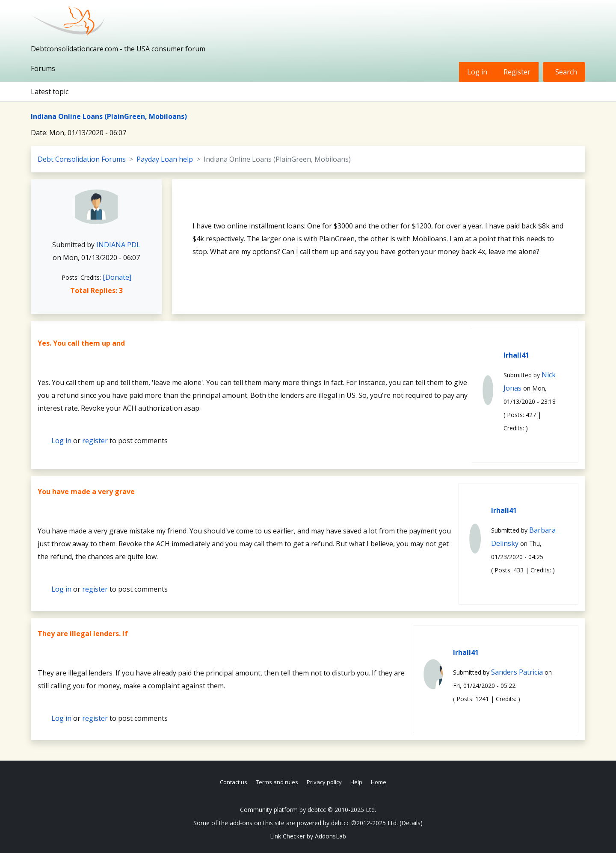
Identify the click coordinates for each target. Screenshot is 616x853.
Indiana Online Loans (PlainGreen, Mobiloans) (109, 116)
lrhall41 (516, 355)
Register (517, 72)
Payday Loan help (165, 159)
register (95, 441)
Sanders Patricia (517, 672)
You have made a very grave (86, 492)
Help (356, 782)
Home (379, 782)
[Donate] (117, 277)
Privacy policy (324, 782)
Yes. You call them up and (81, 343)
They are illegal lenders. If (83, 634)
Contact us (234, 782)
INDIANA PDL (118, 245)
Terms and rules (277, 782)
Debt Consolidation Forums (82, 159)
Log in (477, 72)
